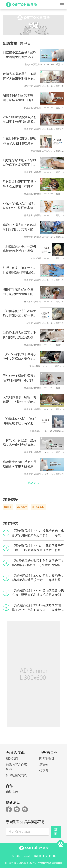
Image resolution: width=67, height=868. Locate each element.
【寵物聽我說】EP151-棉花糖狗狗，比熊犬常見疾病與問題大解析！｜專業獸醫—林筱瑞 (38, 533)
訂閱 (56, 832)
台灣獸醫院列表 (16, 775)
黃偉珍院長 (36, 151)
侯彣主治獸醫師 (34, 323)
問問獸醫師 (47, 759)
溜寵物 (44, 765)
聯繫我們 (12, 792)
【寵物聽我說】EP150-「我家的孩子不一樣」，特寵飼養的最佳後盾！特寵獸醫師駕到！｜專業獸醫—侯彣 (38, 548)
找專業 (44, 771)
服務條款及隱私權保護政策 (21, 863)
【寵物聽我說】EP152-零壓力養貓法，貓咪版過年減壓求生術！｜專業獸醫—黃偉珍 (38, 578)
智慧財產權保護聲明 (49, 863)
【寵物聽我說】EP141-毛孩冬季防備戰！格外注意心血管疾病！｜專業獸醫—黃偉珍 (38, 608)
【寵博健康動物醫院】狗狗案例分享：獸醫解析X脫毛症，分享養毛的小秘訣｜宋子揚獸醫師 (38, 563)
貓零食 (8, 507)
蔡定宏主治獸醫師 (33, 64)
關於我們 (12, 759)
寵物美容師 (38, 507)
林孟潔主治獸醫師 (33, 129)
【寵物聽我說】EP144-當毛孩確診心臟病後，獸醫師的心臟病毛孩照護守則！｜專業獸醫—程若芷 (38, 593)
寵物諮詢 (22, 507)
